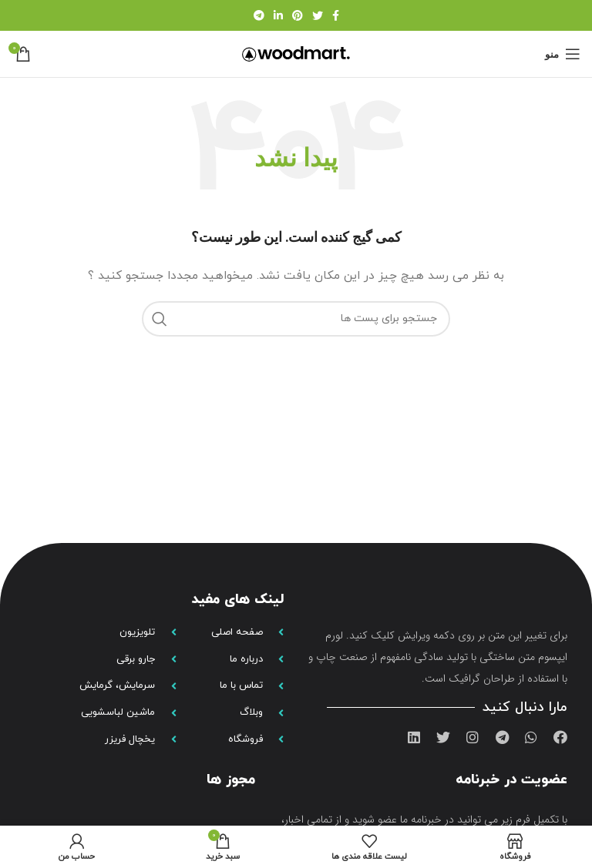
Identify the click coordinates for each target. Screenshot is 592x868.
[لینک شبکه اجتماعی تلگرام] (259, 15)
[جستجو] (296, 319)
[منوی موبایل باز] (563, 54)
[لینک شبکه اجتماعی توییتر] (318, 15)
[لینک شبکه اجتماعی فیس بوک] (336, 15)
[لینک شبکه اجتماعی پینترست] (298, 15)
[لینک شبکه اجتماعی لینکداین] (278, 15)
